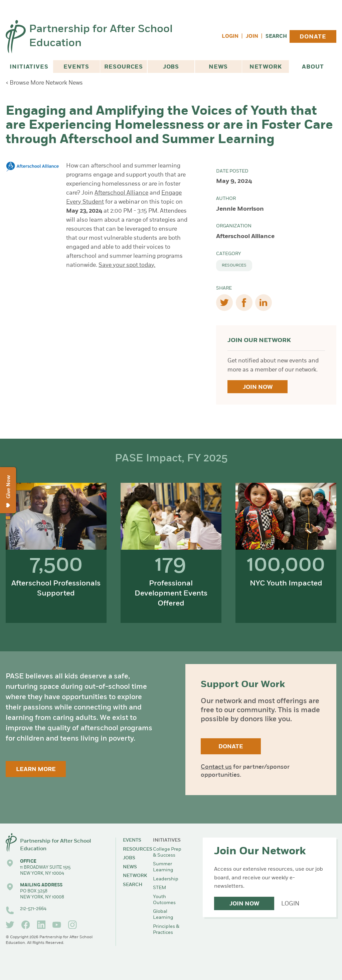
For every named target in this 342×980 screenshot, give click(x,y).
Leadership (166, 879)
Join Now (258, 387)
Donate (313, 37)
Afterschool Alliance (121, 193)
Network (266, 67)
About (313, 67)
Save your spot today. (127, 265)
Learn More (36, 770)
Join (252, 37)
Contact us (216, 767)
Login (230, 37)
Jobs (171, 67)
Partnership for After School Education (101, 37)
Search (276, 37)
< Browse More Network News (44, 83)
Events (76, 67)
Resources (124, 67)
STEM (159, 888)
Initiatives (29, 67)
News (218, 67)
